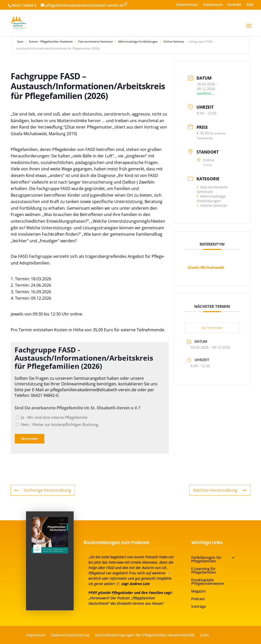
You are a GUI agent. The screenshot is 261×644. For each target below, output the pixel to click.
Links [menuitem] (205, 635)
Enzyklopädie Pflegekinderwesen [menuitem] (208, 582)
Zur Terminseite (212, 328)
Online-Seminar (174, 41)
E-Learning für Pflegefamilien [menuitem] (204, 571)
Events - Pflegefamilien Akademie (51, 41)
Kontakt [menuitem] (234, 5)
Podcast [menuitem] (198, 599)
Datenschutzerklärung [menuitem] (70, 635)
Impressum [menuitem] (213, 5)
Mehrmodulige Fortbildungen (138, 41)
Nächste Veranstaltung (220, 490)
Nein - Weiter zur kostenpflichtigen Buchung (60, 424)
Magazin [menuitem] (198, 591)
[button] (249, 29)
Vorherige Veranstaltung (43, 490)
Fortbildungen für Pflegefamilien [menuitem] (206, 560)
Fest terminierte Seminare (95, 41)
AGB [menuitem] (250, 5)
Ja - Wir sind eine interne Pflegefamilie (54, 417)
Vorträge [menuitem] (199, 607)
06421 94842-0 (24, 5)
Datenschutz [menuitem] (187, 5)
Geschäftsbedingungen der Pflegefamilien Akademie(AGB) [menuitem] (145, 635)
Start (20, 41)
